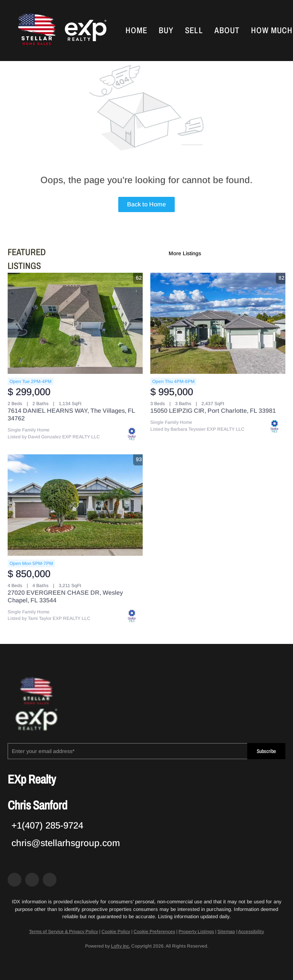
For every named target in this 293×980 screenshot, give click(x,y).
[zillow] (32, 880)
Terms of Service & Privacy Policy (64, 932)
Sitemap (226, 932)
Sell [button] (194, 31)
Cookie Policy (116, 932)
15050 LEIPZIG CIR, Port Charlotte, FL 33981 (213, 411)
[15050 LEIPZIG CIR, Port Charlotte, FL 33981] (218, 323)
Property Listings (196, 932)
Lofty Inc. (121, 946)
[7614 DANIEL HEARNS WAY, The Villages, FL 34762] (75, 323)
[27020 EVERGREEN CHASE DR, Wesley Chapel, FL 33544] (75, 505)
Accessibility (251, 932)
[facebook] (14, 880)
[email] (127, 751)
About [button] (227, 31)
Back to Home (146, 204)
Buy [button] (166, 31)
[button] (36, 31)
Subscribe (266, 751)
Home (136, 31)
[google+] (50, 880)
